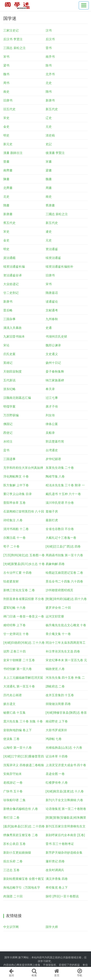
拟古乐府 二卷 (13, 861)
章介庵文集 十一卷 (58, 634)
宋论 (6, 345)
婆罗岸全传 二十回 (58, 608)
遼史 (49, 232)
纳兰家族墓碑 (55, 380)
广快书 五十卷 (13, 791)
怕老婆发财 (11, 581)
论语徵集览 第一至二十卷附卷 (66, 809)
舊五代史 (9, 223)
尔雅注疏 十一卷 (14, 538)
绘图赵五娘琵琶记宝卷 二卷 (64, 573)
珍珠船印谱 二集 (14, 800)
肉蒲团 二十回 (13, 896)
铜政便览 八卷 (55, 669)
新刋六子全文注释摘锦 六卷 (64, 800)
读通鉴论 (52, 302)
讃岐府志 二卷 (55, 686)
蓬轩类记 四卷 (55, 861)
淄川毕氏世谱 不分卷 (60, 503)
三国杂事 (9, 319)
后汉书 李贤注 (13, 39)
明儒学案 (9, 406)
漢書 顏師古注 (13, 153)
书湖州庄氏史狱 (56, 337)
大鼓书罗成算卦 (56, 730)
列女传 (50, 415)
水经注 (8, 441)
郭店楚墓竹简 (55, 441)
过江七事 (52, 398)
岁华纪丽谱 (53, 459)
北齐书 (50, 74)
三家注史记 (11, 30)
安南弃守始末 (12, 774)
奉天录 (50, 389)
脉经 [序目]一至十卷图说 (62, 896)
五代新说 (9, 380)
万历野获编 (11, 415)
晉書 (6, 162)
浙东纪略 (9, 389)
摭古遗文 (9, 704)
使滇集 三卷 (11, 739)
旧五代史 (9, 109)
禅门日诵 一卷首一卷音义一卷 (24, 616)
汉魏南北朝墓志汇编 (17, 398)
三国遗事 (9, 459)
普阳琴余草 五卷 (14, 503)
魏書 (49, 179)
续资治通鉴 (53, 258)
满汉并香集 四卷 (57, 879)
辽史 (49, 118)
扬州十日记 (53, 363)
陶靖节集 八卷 (55, 476)
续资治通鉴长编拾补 (59, 267)
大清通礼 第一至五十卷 (19, 686)
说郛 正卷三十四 (14, 651)
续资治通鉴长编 (14, 267)
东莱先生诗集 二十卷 (60, 468)
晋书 (49, 48)
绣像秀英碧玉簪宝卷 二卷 (21, 835)
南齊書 (8, 170)
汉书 (49, 30)
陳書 (6, 179)
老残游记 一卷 (13, 783)
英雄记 (8, 363)
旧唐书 (8, 100)
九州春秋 (52, 319)
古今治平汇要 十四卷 (18, 573)
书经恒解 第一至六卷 (18, 669)
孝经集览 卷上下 (57, 888)
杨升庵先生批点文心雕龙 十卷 (66, 625)
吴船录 (50, 433)
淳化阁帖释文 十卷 (16, 476)
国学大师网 (11, 957)
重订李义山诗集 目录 (18, 494)
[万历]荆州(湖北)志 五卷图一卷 (24, 555)
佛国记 (8, 424)
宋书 (6, 57)
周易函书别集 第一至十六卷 (64, 555)
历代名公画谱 (12, 695)
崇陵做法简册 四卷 (58, 704)
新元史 (8, 144)
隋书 (49, 92)
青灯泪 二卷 (11, 818)
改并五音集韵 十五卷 (60, 695)
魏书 (6, 74)
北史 (49, 83)
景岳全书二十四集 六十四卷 (64, 581)
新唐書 (8, 214)
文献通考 (52, 310)
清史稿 (50, 135)
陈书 (49, 65)
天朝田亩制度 (12, 371)
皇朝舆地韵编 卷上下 (18, 730)
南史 (6, 92)
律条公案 (52, 424)
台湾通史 (52, 450)
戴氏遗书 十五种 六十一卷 (63, 494)
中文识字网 (11, 927)
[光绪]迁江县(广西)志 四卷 (63, 546)
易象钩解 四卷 (55, 564)
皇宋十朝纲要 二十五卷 (19, 660)
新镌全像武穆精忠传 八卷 (21, 809)
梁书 (6, 65)
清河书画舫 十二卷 (16, 529)
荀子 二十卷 (11, 546)
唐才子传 (52, 406)
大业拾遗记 (11, 284)
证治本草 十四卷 (57, 756)
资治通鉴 (52, 249)
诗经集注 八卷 (13, 520)
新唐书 (50, 100)
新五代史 (52, 109)
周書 (49, 188)
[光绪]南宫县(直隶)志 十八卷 (65, 791)
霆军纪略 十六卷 (14, 608)
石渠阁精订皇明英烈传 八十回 (24, 511)
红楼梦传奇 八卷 (57, 783)
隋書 (6, 205)
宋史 (6, 118)
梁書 (49, 170)
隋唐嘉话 (52, 293)
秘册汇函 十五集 (14, 713)
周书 (6, 83)
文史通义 (52, 354)
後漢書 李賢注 (55, 153)
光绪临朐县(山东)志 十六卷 (64, 748)
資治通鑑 (9, 258)
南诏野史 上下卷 (57, 721)
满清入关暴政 (12, 328)
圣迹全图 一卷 (55, 774)
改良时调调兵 (55, 870)
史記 (49, 144)
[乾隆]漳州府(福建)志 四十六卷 (66, 599)
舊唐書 (50, 205)
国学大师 (52, 927)
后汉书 (50, 39)
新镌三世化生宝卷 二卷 (19, 590)
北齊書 (8, 188)
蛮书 (6, 450)
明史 (6, 135)
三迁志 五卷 (11, 870)
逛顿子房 (52, 511)
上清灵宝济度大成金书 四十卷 (66, 765)
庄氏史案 (9, 354)
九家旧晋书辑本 (14, 337)
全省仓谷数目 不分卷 (60, 529)
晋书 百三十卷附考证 (60, 844)
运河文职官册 (55, 616)
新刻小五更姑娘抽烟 (17, 853)
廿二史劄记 (11, 293)
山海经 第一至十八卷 (18, 748)
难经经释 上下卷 (14, 625)
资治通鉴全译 (12, 275)
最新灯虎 (52, 520)
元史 (49, 127)
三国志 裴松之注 (14, 48)
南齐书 (50, 57)
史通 (49, 328)
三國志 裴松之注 (57, 214)
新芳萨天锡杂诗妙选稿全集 (64, 853)
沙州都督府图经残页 (59, 590)
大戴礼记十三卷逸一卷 (61, 538)
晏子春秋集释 (55, 371)
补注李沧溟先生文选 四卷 (63, 651)
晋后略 (8, 310)
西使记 (8, 433)
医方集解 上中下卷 (16, 485)
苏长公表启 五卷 (14, 844)
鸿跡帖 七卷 (54, 739)
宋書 (49, 162)
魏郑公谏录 (53, 345)
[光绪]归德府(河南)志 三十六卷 (24, 643)
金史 (6, 127)
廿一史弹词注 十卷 (16, 634)
